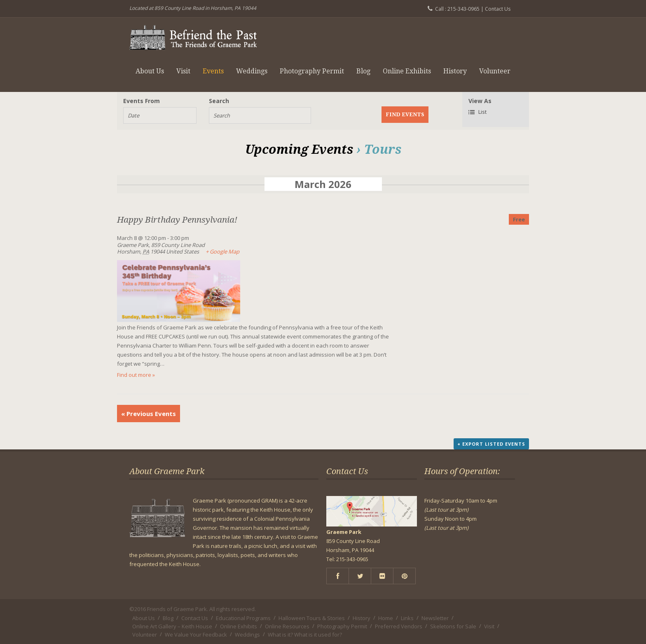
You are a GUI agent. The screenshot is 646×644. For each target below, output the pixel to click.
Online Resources (287, 626)
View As (480, 101)
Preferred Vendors (399, 626)
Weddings (252, 71)
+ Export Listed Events (491, 444)
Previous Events (149, 414)
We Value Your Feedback (196, 635)
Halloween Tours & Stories (312, 618)
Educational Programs (243, 618)
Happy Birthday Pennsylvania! (177, 220)
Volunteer (495, 71)
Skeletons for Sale (453, 626)
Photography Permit (312, 71)
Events (213, 71)
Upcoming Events (299, 149)
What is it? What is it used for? (305, 635)
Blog (363, 71)
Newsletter (435, 618)
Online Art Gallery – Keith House (172, 626)
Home (386, 618)
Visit (183, 71)
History (455, 71)
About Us (150, 71)
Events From (142, 101)
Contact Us (498, 9)
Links (407, 618)
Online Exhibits (407, 71)
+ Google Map (222, 251)
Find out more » (136, 375)
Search (219, 101)
